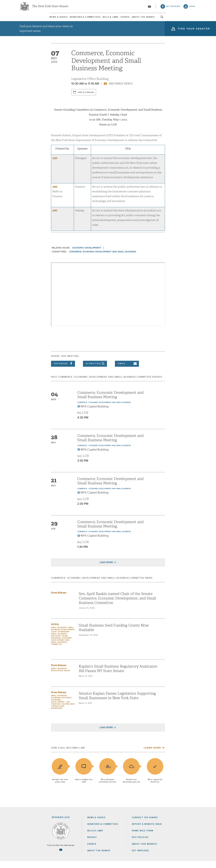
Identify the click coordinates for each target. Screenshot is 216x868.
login (192, 7)
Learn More (152, 755)
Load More (106, 569)
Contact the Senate (145, 824)
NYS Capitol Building (95, 413)
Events (136, 19)
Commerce (82, 409)
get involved (173, 7)
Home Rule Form (143, 838)
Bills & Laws (108, 19)
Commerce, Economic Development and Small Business (103, 259)
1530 (55, 165)
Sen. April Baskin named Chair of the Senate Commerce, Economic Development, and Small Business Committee (117, 605)
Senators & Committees (69, 19)
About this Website (144, 851)
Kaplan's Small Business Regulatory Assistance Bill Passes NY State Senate (118, 676)
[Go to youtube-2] (149, 8)
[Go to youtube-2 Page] (61, 857)
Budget (92, 844)
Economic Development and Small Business (110, 409)
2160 (55, 217)
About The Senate (167, 19)
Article (55, 631)
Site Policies (140, 844)
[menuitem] (28, 19)
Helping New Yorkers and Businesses (63, 713)
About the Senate (99, 858)
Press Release (59, 600)
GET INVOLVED (140, 858)
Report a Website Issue (147, 831)
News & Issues (28, 19)
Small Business (59, 634)
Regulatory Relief (61, 678)
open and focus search (192, 20)
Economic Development (87, 255)
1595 (55, 194)
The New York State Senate (50, 7)
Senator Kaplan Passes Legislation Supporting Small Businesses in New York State (117, 703)
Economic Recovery (61, 705)
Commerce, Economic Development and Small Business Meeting (110, 402)
